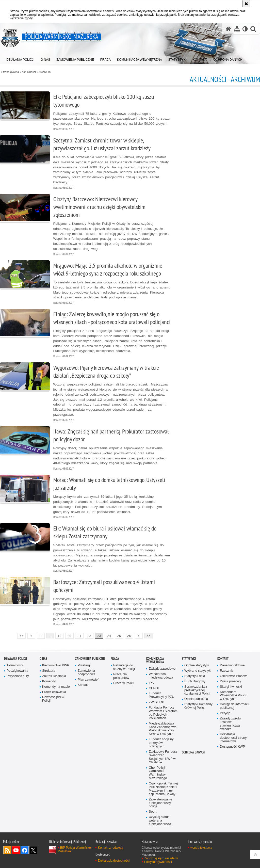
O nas (43, 659)
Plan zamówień (89, 680)
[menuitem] (20, 59)
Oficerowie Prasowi (234, 676)
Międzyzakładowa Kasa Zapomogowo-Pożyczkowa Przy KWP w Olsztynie (163, 729)
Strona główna (10, 72)
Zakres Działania (54, 676)
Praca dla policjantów (121, 676)
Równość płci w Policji (53, 699)
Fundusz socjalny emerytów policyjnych (161, 743)
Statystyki (189, 659)
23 (99, 636)
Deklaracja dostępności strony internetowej (233, 738)
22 (89, 636)
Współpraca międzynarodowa (161, 676)
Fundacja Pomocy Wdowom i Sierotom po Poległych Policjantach (163, 713)
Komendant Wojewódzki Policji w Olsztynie (233, 696)
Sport (153, 812)
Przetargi (84, 665)
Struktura (49, 671)
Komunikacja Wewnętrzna (155, 660)
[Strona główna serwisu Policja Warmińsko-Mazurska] (229, 29)
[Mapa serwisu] (237, 29)
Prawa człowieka (54, 692)
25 (119, 636)
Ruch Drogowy (195, 681)
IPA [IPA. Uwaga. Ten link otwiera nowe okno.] (151, 683)
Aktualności (29, 72)
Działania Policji (15, 659)
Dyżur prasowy (231, 681)
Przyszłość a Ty (18, 676)
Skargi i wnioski (231, 687)
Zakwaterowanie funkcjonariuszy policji (160, 803)
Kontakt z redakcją (111, 848)
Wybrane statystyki (198, 671)
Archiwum (45, 72)
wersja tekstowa (201, 848)
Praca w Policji (124, 683)
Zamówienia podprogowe (87, 673)
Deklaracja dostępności (114, 861)
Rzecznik (226, 671)
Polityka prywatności (158, 862)
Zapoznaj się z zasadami (161, 858)
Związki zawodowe (162, 669)
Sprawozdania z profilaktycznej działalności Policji (197, 690)
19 (60, 636)
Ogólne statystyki (197, 665)
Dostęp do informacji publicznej (234, 706)
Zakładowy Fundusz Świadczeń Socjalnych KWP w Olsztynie (163, 757)
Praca (115, 659)
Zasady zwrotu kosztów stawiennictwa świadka (230, 724)
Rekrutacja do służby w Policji (124, 667)
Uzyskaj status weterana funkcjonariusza (160, 821)
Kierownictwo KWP (56, 665)
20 (69, 636)
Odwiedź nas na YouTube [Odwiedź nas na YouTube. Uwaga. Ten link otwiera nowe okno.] (16, 850)
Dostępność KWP (232, 747)
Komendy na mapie (56, 687)
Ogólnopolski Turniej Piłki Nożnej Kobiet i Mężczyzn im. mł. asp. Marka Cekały (163, 789)
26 (129, 636)
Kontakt (83, 685)
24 (109, 636)
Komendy (49, 681)
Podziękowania (17, 671)
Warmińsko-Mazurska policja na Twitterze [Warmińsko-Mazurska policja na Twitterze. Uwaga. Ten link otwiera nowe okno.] (33, 850)
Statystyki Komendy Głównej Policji (198, 706)
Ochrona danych (193, 752)
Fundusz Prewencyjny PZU (161, 695)
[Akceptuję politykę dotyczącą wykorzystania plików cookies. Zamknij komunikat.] (246, 4)
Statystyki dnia (195, 676)
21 (79, 636)
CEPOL (154, 688)
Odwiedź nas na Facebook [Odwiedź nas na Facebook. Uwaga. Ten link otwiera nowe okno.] (25, 850)
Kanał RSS (7, 850)
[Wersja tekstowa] (245, 29)
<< (20, 635)
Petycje (225, 713)
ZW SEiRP (156, 702)
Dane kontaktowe (232, 665)
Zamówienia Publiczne (90, 659)
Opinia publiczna (196, 699)
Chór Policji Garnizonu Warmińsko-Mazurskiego (158, 773)
